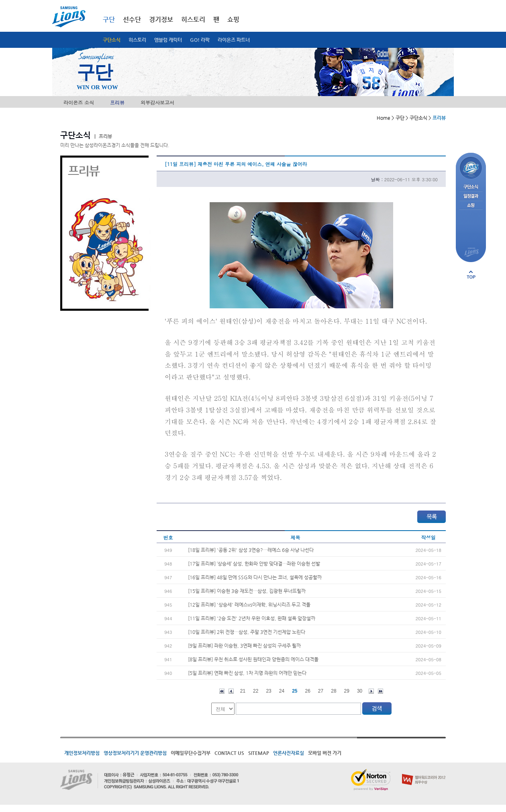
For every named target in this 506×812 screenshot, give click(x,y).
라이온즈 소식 (79, 102)
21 (243, 691)
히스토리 (137, 40)
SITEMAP (259, 753)
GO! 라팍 (200, 40)
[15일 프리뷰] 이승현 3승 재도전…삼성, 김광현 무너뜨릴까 (247, 591)
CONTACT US (229, 753)
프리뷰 (117, 102)
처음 (222, 691)
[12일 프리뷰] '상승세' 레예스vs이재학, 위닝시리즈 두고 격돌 (249, 605)
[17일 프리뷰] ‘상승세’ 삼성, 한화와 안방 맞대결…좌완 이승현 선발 (254, 564)
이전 (231, 691)
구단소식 (112, 40)
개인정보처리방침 (82, 753)
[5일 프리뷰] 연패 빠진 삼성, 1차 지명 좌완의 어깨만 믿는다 (247, 673)
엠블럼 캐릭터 (168, 40)
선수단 (132, 19)
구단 (109, 19)
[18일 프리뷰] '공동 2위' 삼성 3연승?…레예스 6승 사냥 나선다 (251, 550)
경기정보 (161, 19)
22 (256, 691)
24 (282, 691)
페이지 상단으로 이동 (471, 275)
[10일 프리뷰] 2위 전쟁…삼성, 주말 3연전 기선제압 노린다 (247, 632)
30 (360, 691)
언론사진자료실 (289, 753)
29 (347, 691)
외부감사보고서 (157, 102)
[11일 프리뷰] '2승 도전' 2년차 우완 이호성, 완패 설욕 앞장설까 (252, 618)
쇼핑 (233, 19)
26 (308, 691)
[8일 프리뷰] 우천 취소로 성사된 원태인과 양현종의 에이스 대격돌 (253, 659)
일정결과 (471, 196)
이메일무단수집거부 (191, 753)
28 (334, 691)
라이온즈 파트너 (234, 40)
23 (268, 691)
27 (321, 691)
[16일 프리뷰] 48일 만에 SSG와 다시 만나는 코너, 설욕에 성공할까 (255, 577)
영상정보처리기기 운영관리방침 (135, 753)
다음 (371, 691)
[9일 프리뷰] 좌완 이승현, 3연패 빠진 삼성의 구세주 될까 (244, 646)
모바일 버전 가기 (325, 753)
